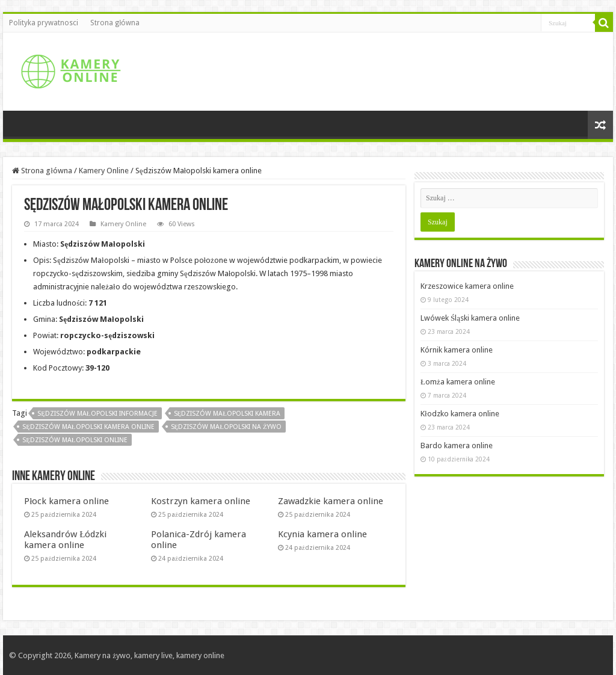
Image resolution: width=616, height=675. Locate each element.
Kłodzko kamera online (460, 414)
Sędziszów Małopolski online (75, 440)
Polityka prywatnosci (44, 23)
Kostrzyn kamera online (201, 501)
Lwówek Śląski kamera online (470, 318)
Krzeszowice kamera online (467, 286)
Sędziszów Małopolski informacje (97, 414)
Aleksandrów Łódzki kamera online (65, 540)
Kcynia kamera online (322, 534)
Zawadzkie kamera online (331, 501)
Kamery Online (104, 171)
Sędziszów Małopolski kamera (227, 414)
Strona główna (115, 23)
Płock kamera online (66, 501)
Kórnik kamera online (457, 350)
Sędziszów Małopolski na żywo (226, 427)
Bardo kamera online (457, 445)
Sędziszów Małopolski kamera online (88, 427)
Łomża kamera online (458, 382)
